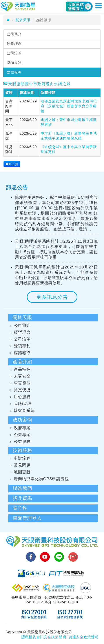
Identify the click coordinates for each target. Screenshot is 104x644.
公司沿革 (14, 53)
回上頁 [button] (12, 164)
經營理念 (14, 44)
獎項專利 (14, 63)
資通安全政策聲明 (84, 637)
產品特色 (22, 369)
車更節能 (22, 383)
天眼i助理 (23, 404)
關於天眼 (23, 20)
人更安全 (22, 376)
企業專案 (22, 435)
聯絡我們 (22, 488)
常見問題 (22, 465)
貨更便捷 (22, 390)
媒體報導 (14, 72)
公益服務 (22, 442)
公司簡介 (14, 34)
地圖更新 (22, 472)
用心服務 (22, 397)
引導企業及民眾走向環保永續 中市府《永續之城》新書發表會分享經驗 (69, 106)
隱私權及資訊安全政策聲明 (44, 637)
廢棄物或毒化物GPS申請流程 (41, 479)
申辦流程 (22, 458)
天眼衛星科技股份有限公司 (18, 7)
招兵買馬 (22, 498)
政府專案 (22, 428)
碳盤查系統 (24, 410)
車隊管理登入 (27, 518)
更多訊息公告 (52, 297)
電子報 (20, 508)
